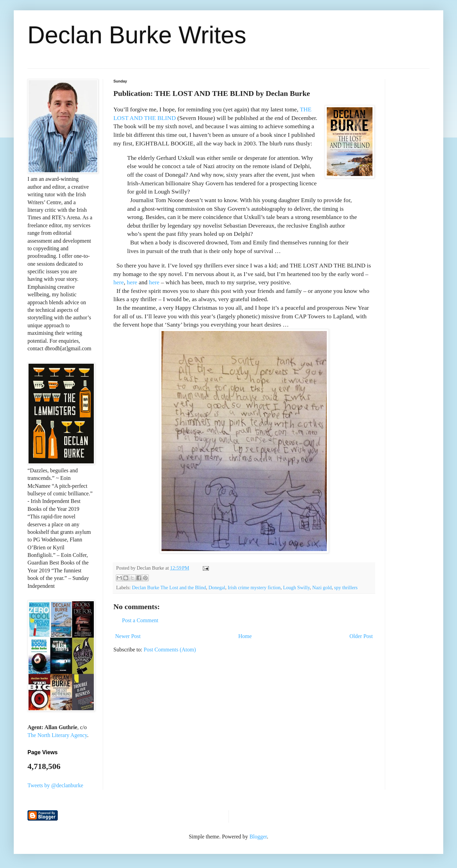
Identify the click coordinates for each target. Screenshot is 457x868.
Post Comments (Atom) (170, 650)
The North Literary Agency (57, 735)
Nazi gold (322, 587)
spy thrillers (346, 587)
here (119, 282)
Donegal (217, 587)
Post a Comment (140, 620)
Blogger (258, 837)
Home (245, 636)
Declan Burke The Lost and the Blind (169, 587)
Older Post (361, 636)
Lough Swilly (297, 587)
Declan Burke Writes (137, 35)
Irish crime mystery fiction (254, 587)
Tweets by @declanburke (55, 785)
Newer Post (128, 636)
